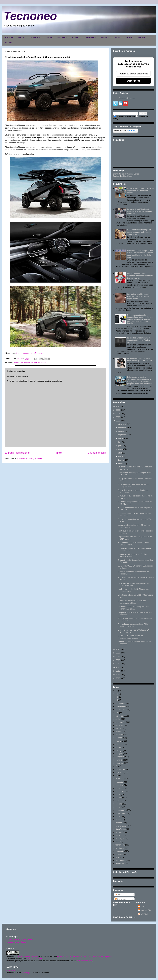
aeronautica (120, 703)
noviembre (123, 428)
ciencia (118, 728)
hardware (119, 763)
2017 (118, 664)
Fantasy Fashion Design (123, 176)
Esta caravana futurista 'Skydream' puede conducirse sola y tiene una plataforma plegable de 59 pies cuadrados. (140, 380)
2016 (118, 667)
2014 (118, 674)
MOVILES (105, 37)
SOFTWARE (62, 37)
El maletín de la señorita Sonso (19, 940)
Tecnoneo (30, 16)
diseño (34, 362)
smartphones (121, 826)
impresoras (120, 769)
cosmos (119, 738)
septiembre (123, 435)
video (118, 857)
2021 (118, 649)
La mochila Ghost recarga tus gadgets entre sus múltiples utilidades (139, 340)
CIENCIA (48, 37)
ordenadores (121, 810)
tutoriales (119, 854)
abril (120, 453)
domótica (119, 744)
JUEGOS (8, 43)
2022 (118, 421)
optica (118, 807)
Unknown (145, 914)
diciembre (122, 424)
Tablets (118, 835)
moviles (119, 798)
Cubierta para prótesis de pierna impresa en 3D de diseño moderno (140, 191)
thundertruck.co (23, 353)
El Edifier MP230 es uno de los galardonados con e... (130, 637)
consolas (119, 735)
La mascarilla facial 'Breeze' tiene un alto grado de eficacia (139, 360)
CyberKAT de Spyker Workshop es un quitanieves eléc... (133, 585)
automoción (18, 362)
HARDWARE (91, 37)
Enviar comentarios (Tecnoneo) (29, 458)
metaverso (120, 788)
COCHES (22, 37)
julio (120, 442)
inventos (119, 779)
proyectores (120, 813)
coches (27, 362)
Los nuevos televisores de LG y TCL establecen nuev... (133, 555)
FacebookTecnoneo (127, 98)
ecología (119, 750)
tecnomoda (120, 845)
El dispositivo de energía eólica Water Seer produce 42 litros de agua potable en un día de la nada (140, 254)
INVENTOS (76, 37)
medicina (119, 785)
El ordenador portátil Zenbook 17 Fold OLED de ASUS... (133, 544)
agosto (121, 438)
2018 (118, 660)
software (119, 832)
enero (121, 464)
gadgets (119, 760)
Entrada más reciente (17, 453)
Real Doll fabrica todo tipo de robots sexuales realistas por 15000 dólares (139, 232)
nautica (118, 801)
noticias (119, 804)
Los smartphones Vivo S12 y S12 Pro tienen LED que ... (133, 608)
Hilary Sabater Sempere (28, 956)
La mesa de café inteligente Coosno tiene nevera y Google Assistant (140, 211)
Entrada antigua (97, 453)
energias (119, 754)
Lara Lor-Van (146, 910)
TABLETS (117, 37)
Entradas (120, 895)
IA (116, 766)
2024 (118, 414)
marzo (121, 456)
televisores (120, 848)
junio (120, 446)
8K (117, 700)
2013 (118, 678)
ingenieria (119, 772)
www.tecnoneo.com (34, 959)
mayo (121, 449)
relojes (118, 820)
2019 (118, 657)
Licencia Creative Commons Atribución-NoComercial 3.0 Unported (84, 956)
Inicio (59, 453)
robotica (119, 823)
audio (118, 719)
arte (117, 713)
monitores (119, 791)
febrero (121, 460)
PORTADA (9, 37)
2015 (118, 671)
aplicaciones (121, 706)
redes (118, 817)
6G (117, 697)
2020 (118, 653)
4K (117, 691)
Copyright (26, 973)
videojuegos (120, 861)
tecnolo (118, 842)
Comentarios (121, 899)
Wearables (120, 864)
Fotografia (120, 757)
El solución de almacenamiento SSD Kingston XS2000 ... (133, 625)
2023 (118, 417)
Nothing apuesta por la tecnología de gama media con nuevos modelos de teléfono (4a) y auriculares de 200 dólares (140, 319)
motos (118, 794)
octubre (121, 431)
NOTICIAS (142, 37)
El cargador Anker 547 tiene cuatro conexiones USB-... (132, 602)
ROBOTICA (35, 37)
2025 (118, 410)
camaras (119, 725)
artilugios (119, 716)
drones (118, 747)
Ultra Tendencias (38, 353)
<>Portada (11, 970)
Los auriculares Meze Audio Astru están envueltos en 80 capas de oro (139, 296)
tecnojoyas (120, 838)
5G (117, 694)
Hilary (143, 906)
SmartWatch (120, 829)
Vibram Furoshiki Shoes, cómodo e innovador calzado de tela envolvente (140, 276)
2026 (118, 406)
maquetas (119, 782)
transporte (42, 362)
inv (117, 776)
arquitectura (120, 709)
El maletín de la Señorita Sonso (126, 174)
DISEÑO (130, 37)
